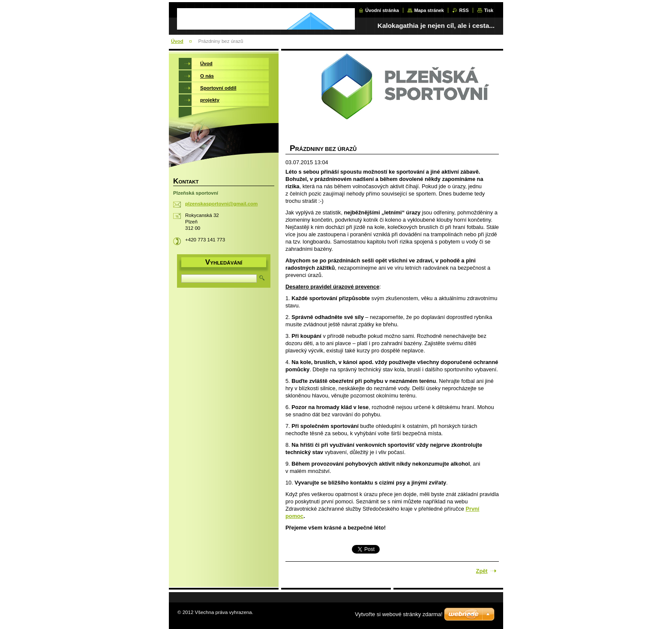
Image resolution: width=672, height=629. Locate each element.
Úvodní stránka (382, 10)
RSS (464, 10)
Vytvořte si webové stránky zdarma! (399, 614)
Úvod (177, 41)
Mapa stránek (429, 10)
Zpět (482, 571)
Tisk (489, 10)
